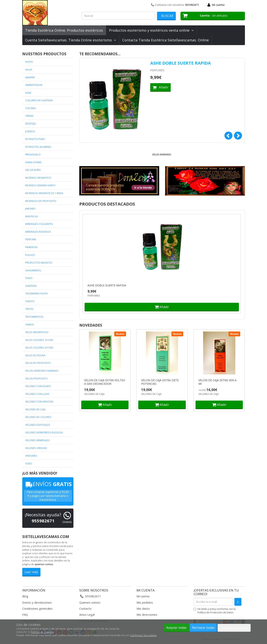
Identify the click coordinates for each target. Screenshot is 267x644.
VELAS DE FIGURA (35, 355)
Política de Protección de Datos (216, 612)
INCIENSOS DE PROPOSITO (41, 201)
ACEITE (29, 62)
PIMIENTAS (31, 247)
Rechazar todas (203, 628)
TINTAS (29, 309)
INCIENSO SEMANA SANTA (40, 185)
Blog (25, 596)
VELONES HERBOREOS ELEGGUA (44, 432)
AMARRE (30, 77)
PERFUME (31, 239)
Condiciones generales (37, 608)
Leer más (31, 572)
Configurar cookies (234, 628)
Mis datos (143, 608)
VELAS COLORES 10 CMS (39, 340)
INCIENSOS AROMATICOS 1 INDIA (44, 193)
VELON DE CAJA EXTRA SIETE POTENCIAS (160, 382)
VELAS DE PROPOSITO (38, 363)
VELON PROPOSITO (36, 379)
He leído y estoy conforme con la (215, 611)
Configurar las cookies (143, 635)
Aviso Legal (87, 615)
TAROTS (30, 301)
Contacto (67, 522)
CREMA (29, 116)
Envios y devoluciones (37, 602)
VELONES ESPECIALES (38, 425)
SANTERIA (31, 286)
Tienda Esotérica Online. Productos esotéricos (64, 30)
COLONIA (30, 108)
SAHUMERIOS (33, 270)
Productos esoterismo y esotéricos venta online (151, 30)
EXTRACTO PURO (35, 139)
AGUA (29, 69)
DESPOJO (31, 124)
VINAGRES (31, 456)
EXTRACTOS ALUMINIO (38, 147)
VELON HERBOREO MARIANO (42, 371)
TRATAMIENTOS (34, 317)
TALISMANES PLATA (36, 293)
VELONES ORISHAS (36, 448)
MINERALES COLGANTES (39, 224)
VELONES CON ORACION (39, 402)
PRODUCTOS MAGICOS (39, 263)
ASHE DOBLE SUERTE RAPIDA (180, 63)
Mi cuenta (218, 5)
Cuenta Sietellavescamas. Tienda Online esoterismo (71, 40)
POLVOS (30, 255)
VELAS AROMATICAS (37, 332)
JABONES (30, 208)
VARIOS (30, 324)
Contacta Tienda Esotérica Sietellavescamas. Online (166, 40)
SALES (29, 278)
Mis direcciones (147, 615)
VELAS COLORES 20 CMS (39, 347)
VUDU (29, 463)
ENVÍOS (48, 484)
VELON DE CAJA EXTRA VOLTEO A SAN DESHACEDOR (105, 382)
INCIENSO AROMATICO (38, 178)
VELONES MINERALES (37, 440)
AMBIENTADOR (34, 85)
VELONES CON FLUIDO (38, 386)
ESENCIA (30, 131)
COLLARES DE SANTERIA (39, 100)
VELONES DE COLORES (38, 417)
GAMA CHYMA (33, 162)
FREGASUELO (33, 154)
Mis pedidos (145, 602)
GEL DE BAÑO (33, 170)
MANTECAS (32, 216)
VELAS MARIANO (162, 154)
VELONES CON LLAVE (37, 394)
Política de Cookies (42, 632)
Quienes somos (90, 602)
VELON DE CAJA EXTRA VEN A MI (217, 382)
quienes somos (44, 564)
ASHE (28, 93)
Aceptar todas (176, 628)
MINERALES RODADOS (38, 232)
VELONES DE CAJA (35, 409)
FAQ (25, 615)
